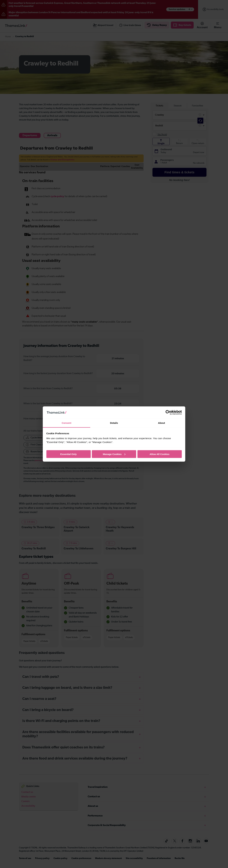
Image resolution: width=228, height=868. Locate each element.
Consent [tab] (67, 423)
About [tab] (161, 423)
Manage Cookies (114, 454)
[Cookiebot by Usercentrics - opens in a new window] (168, 413)
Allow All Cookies (160, 454)
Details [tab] (114, 423)
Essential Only (68, 454)
